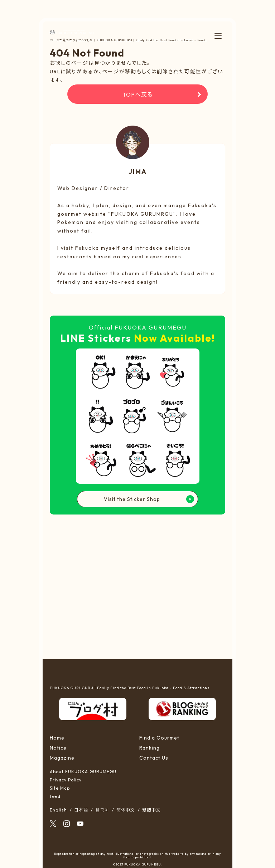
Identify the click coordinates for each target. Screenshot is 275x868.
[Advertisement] (138, 586)
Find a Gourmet (159, 738)
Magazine (62, 758)
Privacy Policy (66, 780)
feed (55, 796)
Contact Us (154, 758)
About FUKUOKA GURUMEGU (83, 772)
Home (57, 738)
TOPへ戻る (137, 94)
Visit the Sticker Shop (132, 499)
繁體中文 (151, 810)
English (58, 810)
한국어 (102, 810)
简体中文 (126, 810)
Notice (58, 748)
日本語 (81, 810)
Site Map (60, 788)
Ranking (149, 748)
